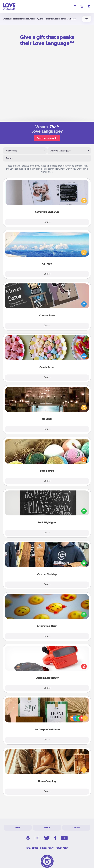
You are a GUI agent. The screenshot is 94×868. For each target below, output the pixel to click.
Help (18, 828)
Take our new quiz (47, 138)
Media (47, 828)
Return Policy (62, 848)
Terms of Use (32, 848)
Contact (76, 828)
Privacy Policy (47, 848)
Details (47, 222)
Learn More (71, 19)
